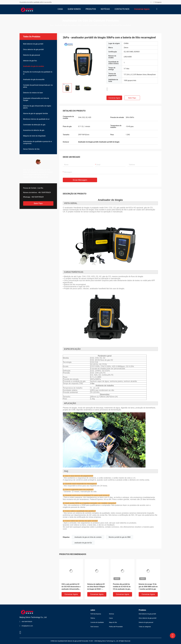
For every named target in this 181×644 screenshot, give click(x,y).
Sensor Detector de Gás (31, 149)
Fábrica (93, 618)
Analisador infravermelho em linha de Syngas (36, 99)
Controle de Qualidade (97, 622)
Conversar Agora (114, 98)
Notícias (112, 614)
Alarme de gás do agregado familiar (36, 113)
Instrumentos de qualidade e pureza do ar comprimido (38, 142)
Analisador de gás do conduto (66, 25)
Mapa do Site (113, 622)
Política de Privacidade (116, 627)
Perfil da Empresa (96, 614)
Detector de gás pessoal (32, 55)
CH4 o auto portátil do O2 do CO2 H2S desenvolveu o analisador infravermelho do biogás (71, 587)
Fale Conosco (95, 627)
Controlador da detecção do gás (34, 125)
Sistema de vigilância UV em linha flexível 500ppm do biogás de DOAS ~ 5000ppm (96, 587)
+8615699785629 (37, 197)
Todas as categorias (145, 627)
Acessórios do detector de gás (34, 130)
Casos (111, 618)
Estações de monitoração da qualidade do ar (38, 73)
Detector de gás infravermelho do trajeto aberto (37, 107)
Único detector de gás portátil (33, 49)
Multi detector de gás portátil (33, 44)
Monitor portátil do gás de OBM (120, 537)
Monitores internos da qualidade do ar (36, 119)
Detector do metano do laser (33, 93)
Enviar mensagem (80, 180)
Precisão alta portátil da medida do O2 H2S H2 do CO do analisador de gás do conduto (122, 587)
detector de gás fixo (30, 61)
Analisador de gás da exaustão (34, 79)
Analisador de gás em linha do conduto (88, 537)
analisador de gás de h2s (83, 543)
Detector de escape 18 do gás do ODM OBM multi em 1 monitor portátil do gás (148, 587)
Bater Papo (38, 203)
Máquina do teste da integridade (34, 136)
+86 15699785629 (44, 192)
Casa (52, 25)
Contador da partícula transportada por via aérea (38, 86)
